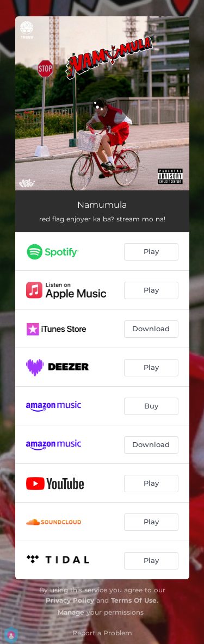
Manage (71, 612)
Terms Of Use (134, 600)
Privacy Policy (70, 600)
